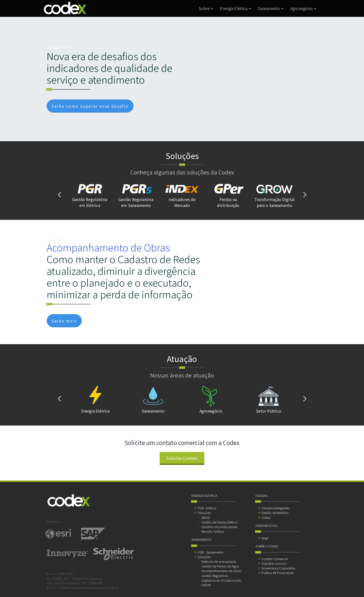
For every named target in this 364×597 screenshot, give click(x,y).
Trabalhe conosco (274, 563)
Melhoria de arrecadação (219, 561)
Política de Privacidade (278, 573)
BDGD (206, 517)
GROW (206, 585)
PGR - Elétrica (207, 508)
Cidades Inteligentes (276, 508)
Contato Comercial (275, 559)
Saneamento (271, 8)
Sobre (206, 8)
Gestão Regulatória (215, 576)
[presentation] (59, 194)
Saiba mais (64, 321)
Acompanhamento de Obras (222, 571)
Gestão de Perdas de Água (220, 566)
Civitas (266, 517)
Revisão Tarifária (213, 531)
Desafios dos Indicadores (219, 527)
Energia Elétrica (235, 8)
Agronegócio (303, 8)
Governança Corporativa (278, 568)
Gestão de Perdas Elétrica (220, 522)
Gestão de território (275, 513)
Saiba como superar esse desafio (90, 106)
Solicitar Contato (182, 458)
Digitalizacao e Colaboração (222, 580)
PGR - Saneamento (211, 552)
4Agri (265, 538)
